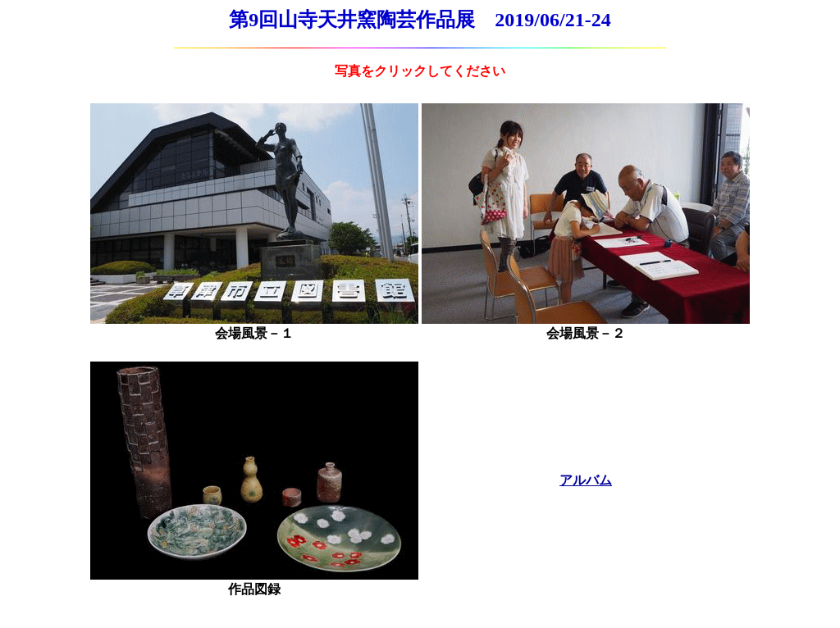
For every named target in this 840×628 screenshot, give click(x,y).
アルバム (586, 480)
